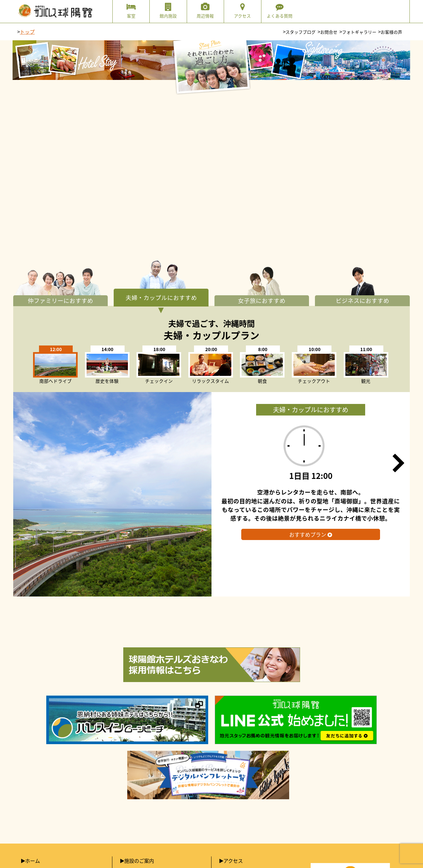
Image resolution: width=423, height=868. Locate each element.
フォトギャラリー (359, 32)
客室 (131, 11)
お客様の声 (391, 32)
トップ (27, 32)
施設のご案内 (139, 861)
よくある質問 (280, 11)
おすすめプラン (311, 534)
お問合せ (329, 32)
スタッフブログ (301, 32)
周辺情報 (205, 11)
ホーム (33, 861)
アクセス (242, 11)
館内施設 (168, 11)
